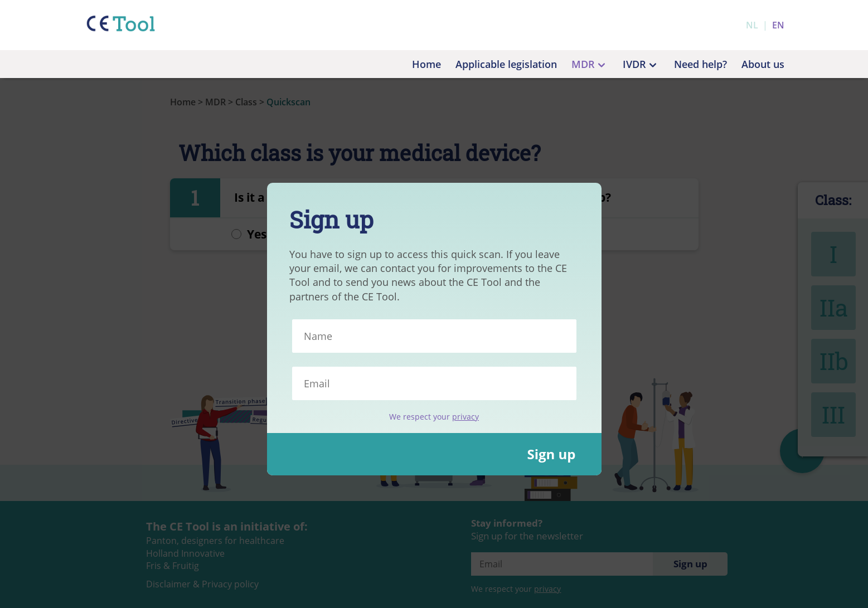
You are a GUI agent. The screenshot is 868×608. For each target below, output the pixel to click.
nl (752, 25)
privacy (465, 417)
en (778, 25)
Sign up (551, 454)
